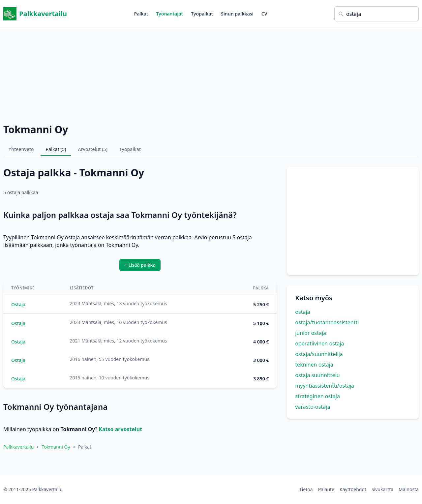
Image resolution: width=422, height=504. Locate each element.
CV (264, 14)
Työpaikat (202, 14)
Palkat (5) (56, 149)
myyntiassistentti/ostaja (325, 386)
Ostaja (18, 304)
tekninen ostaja (314, 365)
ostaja (302, 312)
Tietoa (306, 489)
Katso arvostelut (120, 429)
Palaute (326, 489)
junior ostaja (311, 333)
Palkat (141, 14)
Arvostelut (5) (93, 149)
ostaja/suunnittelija (319, 354)
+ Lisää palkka (140, 265)
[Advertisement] (211, 74)
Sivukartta (382, 489)
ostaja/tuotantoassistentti (327, 322)
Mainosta (409, 489)
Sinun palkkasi (237, 14)
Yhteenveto (21, 149)
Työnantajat (169, 14)
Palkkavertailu (35, 14)
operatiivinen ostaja (319, 343)
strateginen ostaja (317, 396)
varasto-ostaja (313, 407)
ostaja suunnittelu (317, 375)
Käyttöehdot (353, 489)
